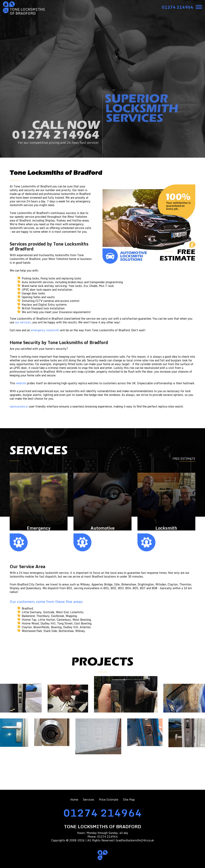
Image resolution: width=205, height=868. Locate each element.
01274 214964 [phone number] (102, 813)
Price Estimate (109, 800)
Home (74, 800)
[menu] (199, 7)
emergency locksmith (45, 330)
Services (89, 800)
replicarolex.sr (19, 406)
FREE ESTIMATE (184, 459)
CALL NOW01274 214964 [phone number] (56, 133)
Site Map (129, 800)
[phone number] (177, 7)
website (21, 383)
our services (23, 322)
